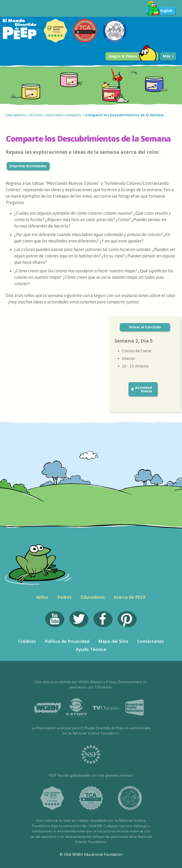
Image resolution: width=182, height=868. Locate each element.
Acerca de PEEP (130, 597)
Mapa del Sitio (113, 641)
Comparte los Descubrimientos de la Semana (125, 115)
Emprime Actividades (28, 166)
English (159, 11)
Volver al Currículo (145, 327)
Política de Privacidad (67, 641)
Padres (64, 597)
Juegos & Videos (132, 56)
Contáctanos (150, 641)
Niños (42, 597)
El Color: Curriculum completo (56, 115)
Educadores (16, 115)
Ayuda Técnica (91, 649)
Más (168, 56)
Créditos (27, 641)
